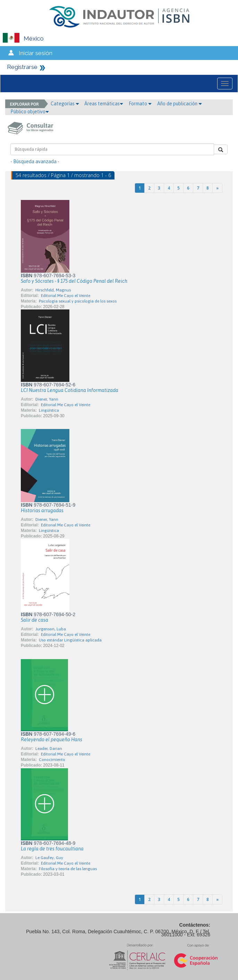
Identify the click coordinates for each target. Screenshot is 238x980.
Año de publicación (180, 104)
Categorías (65, 104)
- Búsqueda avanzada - (35, 161)
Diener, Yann (47, 399)
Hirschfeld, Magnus (53, 290)
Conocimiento (52, 760)
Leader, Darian (49, 749)
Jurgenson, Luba (51, 629)
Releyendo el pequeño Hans (52, 740)
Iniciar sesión (36, 53)
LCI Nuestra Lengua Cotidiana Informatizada (70, 390)
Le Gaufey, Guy (49, 858)
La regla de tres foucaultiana (52, 849)
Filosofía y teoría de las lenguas (68, 869)
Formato (140, 104)
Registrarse (22, 67)
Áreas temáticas (104, 104)
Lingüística (49, 410)
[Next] (217, 188)
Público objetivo (30, 112)
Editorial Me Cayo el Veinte (66, 296)
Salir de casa (35, 620)
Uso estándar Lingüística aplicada (70, 640)
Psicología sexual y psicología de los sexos (78, 301)
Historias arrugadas (42, 510)
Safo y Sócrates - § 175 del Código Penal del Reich (74, 281)
